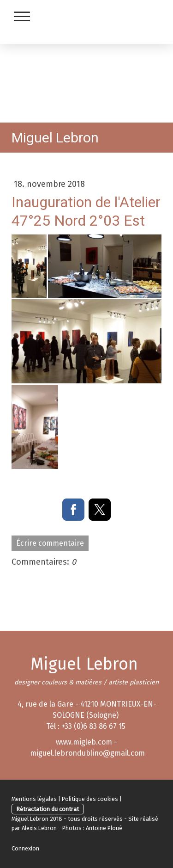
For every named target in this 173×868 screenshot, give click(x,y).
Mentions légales (34, 799)
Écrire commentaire (50, 543)
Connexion (25, 848)
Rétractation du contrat (48, 809)
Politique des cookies (90, 799)
